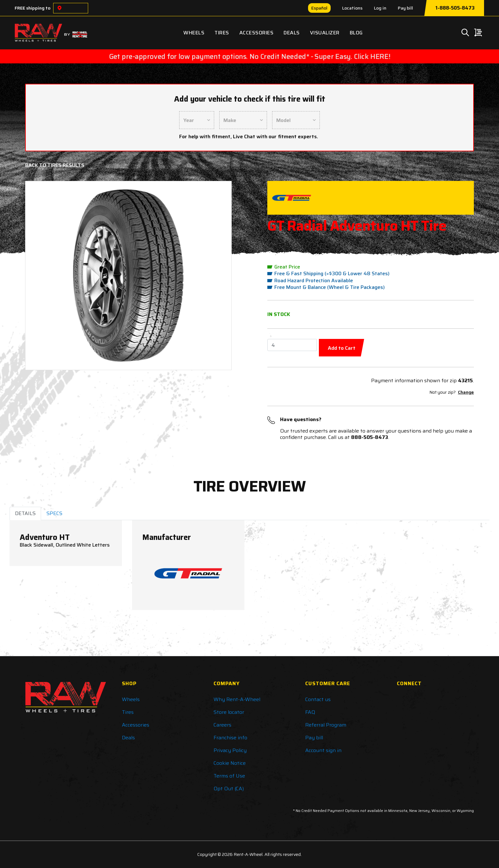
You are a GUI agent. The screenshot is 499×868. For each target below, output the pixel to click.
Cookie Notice (230, 763)
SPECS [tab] (54, 513)
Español (319, 8)
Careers (222, 725)
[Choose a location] (60, 8)
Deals (292, 33)
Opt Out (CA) (229, 789)
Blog (356, 33)
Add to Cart (342, 348)
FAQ (310, 712)
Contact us (318, 699)
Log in (380, 8)
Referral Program (326, 725)
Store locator (229, 712)
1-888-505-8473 (455, 8)
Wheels (194, 33)
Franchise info (230, 738)
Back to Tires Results (55, 165)
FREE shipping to (33, 8)
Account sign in (323, 750)
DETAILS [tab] (25, 513)
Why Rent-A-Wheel (237, 699)
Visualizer (325, 33)
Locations (352, 8)
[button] (46, 276)
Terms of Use (229, 776)
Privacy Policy (230, 750)
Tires (222, 33)
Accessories (257, 33)
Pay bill (405, 8)
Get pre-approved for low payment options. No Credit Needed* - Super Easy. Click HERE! (249, 56)
